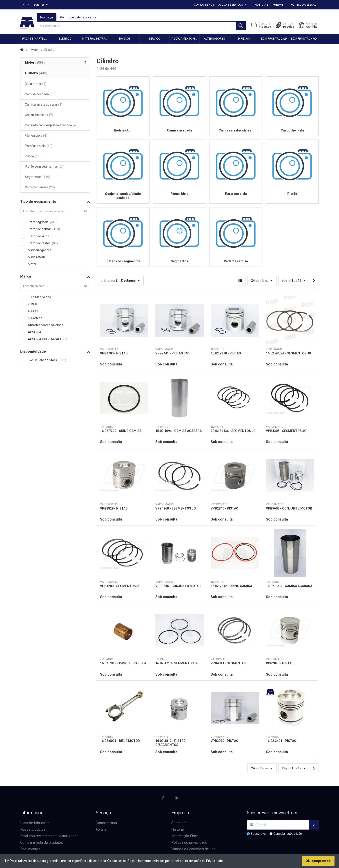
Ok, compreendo (318, 861)
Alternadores (214, 39)
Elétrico (65, 39)
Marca (26, 277)
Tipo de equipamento (38, 202)
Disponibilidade (33, 352)
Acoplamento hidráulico (185, 39)
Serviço (155, 39)
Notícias (261, 5)
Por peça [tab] (47, 17)
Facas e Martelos (35, 39)
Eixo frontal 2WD (274, 39)
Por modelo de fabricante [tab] (78, 17)
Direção (244, 39)
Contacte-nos (204, 5)
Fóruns (278, 5)
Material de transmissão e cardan (96, 39)
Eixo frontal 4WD (304, 39)
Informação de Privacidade (204, 861)
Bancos (125, 39)
